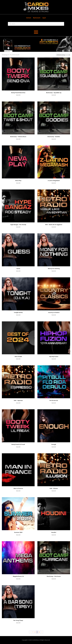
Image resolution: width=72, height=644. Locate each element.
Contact (29, 18)
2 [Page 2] (35, 632)
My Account (37, 18)
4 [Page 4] (39, 632)
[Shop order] (63, 55)
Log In (44, 18)
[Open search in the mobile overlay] (36, 24)
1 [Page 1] (33, 632)
